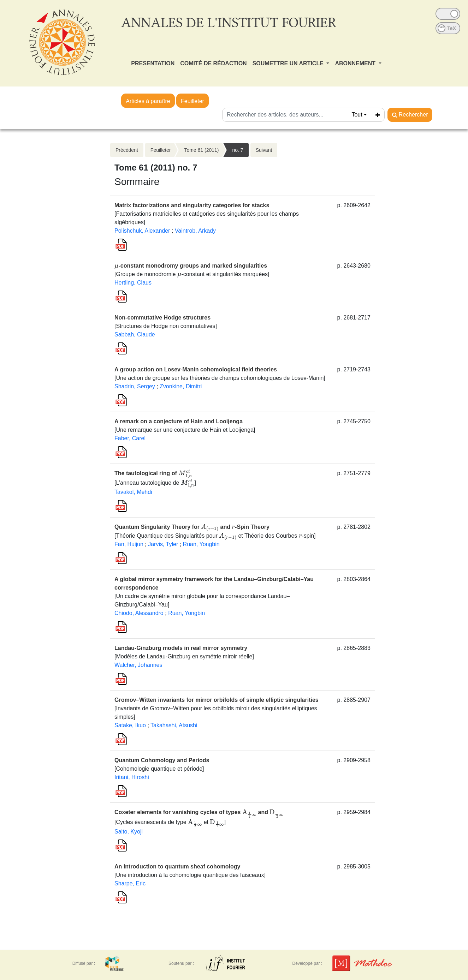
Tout (357, 115)
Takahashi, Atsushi (174, 725)
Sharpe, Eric (130, 883)
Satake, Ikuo (130, 725)
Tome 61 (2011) (201, 150)
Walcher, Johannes (138, 665)
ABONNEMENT (356, 63)
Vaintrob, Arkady (195, 231)
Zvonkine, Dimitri (181, 386)
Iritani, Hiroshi (132, 777)
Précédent (127, 150)
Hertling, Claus (133, 283)
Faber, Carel (130, 438)
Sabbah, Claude (135, 334)
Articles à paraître (148, 101)
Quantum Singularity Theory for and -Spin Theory (192, 527)
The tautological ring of (153, 473)
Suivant (264, 150)
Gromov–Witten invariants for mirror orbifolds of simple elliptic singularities (217, 700)
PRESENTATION (153, 63)
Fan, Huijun (129, 544)
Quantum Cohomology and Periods (162, 760)
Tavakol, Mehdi (133, 492)
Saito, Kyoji (129, 832)
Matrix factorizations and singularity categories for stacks (192, 205)
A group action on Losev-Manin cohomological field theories (196, 369)
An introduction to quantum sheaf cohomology (177, 867)
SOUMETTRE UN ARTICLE (289, 63)
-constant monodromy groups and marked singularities (191, 266)
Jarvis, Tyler (163, 544)
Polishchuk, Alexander (142, 231)
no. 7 (238, 150)
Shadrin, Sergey (135, 386)
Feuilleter (192, 101)
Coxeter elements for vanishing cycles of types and (199, 812)
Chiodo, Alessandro (139, 613)
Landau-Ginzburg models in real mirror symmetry (181, 648)
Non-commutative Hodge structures (162, 318)
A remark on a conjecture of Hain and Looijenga (179, 421)
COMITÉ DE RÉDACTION (213, 63)
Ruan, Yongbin (201, 544)
